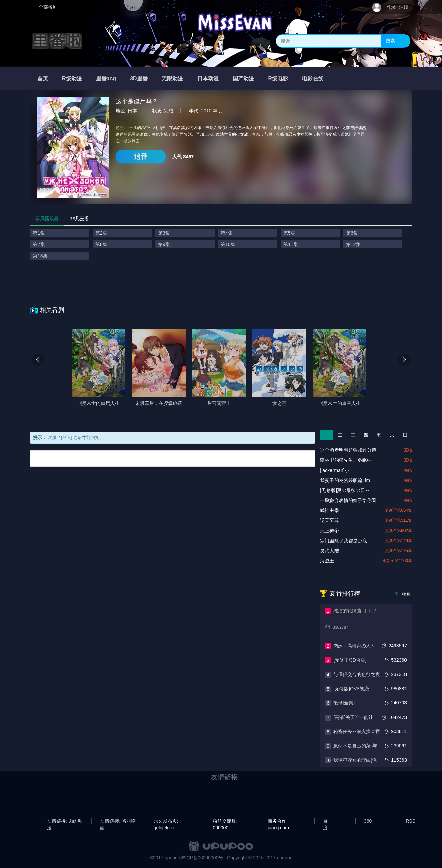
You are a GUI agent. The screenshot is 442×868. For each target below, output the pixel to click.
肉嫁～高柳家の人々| (355, 646)
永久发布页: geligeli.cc (166, 821)
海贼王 (327, 561)
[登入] (66, 438)
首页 (43, 79)
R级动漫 (72, 79)
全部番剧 (48, 7)
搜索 (390, 41)
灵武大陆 (329, 551)
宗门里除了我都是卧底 (344, 541)
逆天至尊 (329, 520)
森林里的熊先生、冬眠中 (346, 460)
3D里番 (139, 79)
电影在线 (313, 79)
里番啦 (57, 41)
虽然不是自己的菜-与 (355, 746)
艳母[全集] (344, 703)
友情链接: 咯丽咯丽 (118, 821)
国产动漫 (243, 79)
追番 (141, 157)
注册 (404, 7)
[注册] (52, 438)
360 (368, 821)
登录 (391, 7)
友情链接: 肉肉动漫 (65, 821)
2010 (206, 111)
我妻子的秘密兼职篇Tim (345, 480)
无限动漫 (172, 79)
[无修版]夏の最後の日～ (345, 490)
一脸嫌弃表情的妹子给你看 (348, 500)
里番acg (106, 79)
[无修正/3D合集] (350, 660)
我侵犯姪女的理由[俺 (355, 760)
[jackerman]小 (335, 470)
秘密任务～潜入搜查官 (357, 731)
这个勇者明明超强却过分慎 (348, 450)
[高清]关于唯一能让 (353, 717)
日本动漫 (208, 79)
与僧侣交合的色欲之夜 (357, 674)
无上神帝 (329, 531)
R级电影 (278, 79)
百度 (325, 821)
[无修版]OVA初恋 (351, 689)
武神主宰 (329, 510)
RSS (410, 821)
